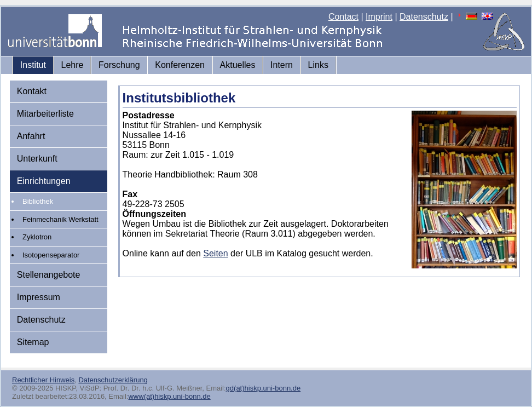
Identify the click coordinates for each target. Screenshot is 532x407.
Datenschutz (424, 17)
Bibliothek (38, 201)
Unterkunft (37, 159)
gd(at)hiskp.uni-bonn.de (264, 388)
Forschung (119, 65)
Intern (282, 65)
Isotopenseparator (51, 255)
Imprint (379, 17)
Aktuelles (238, 65)
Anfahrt (31, 136)
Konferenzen (180, 65)
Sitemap (33, 342)
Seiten (215, 253)
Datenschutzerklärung (113, 380)
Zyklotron (37, 237)
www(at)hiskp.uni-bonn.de (169, 396)
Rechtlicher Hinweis (43, 380)
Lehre (73, 65)
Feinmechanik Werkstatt (60, 219)
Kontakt (32, 91)
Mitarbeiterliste (45, 114)
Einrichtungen (44, 181)
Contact (343, 17)
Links (318, 65)
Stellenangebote (49, 275)
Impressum (39, 297)
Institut (33, 65)
